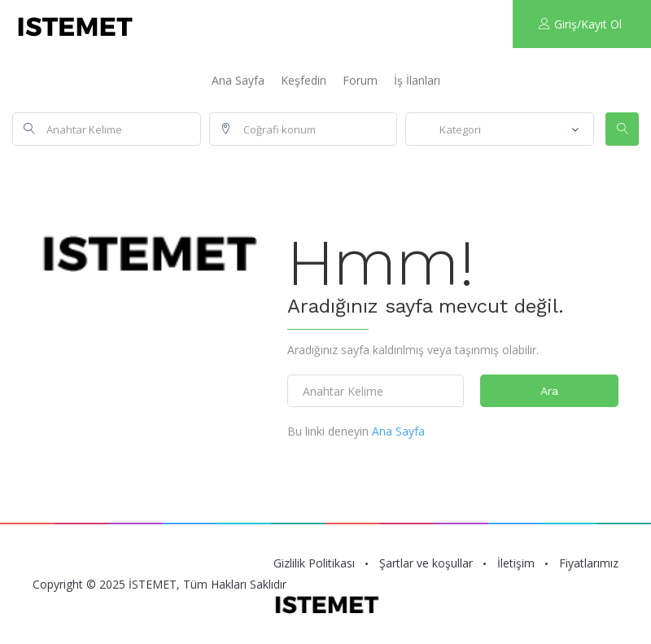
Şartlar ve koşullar (426, 563)
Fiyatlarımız (589, 563)
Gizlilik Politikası (314, 563)
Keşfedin (304, 80)
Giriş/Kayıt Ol (580, 24)
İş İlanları (417, 80)
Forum (360, 80)
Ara (549, 391)
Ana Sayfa (238, 80)
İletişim (516, 563)
